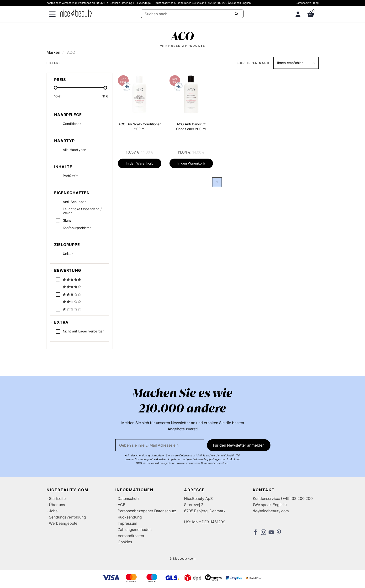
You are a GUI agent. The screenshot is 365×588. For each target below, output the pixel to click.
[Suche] (192, 14)
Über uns (57, 505)
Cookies (125, 542)
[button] (296, 63)
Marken (53, 52)
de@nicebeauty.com (271, 511)
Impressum (127, 523)
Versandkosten (131, 536)
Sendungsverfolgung (67, 517)
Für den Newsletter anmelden (239, 445)
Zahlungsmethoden (135, 529)
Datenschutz (303, 3)
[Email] (160, 445)
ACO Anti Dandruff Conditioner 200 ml (191, 126)
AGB (122, 505)
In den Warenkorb (140, 163)
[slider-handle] (56, 88)
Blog (316, 3)
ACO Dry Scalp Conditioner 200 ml (140, 126)
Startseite (57, 498)
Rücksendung (130, 517)
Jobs (53, 511)
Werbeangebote (63, 523)
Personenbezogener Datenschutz (147, 511)
